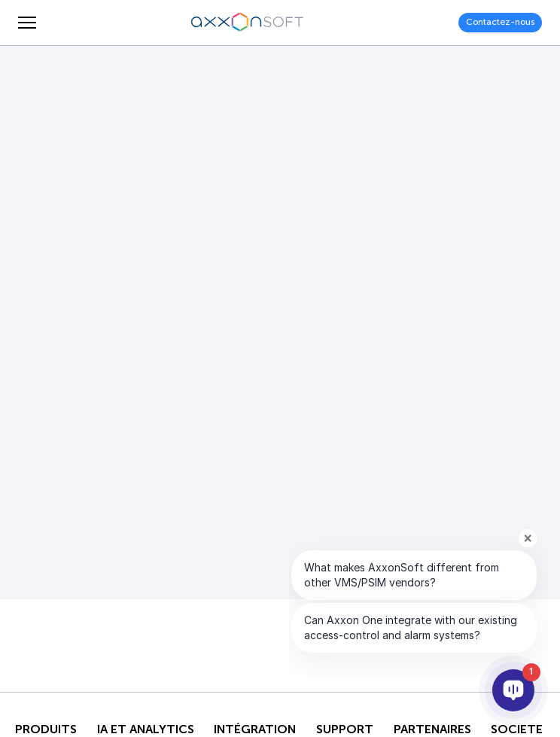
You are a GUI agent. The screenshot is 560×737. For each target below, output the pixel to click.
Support (345, 729)
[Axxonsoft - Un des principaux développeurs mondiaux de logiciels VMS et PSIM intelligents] (248, 23)
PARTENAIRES (432, 729)
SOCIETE (517, 729)
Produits (46, 729)
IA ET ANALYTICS (146, 729)
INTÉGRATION (255, 729)
